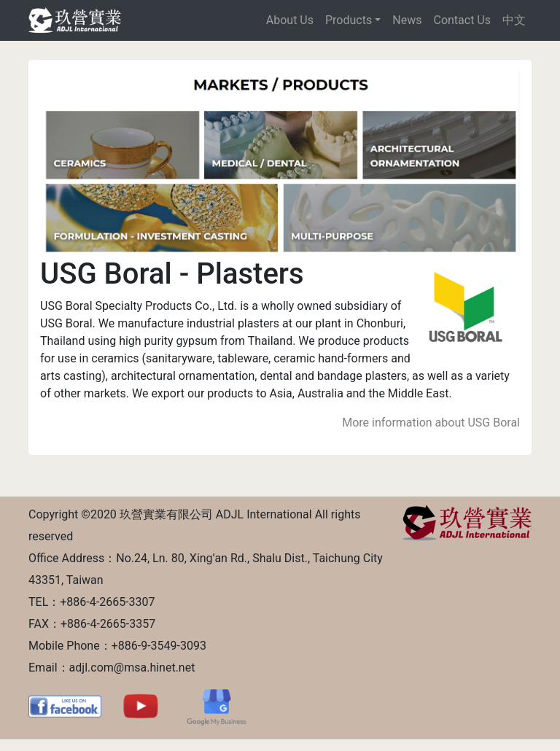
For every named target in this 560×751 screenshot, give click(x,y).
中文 (514, 20)
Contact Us (462, 20)
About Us (290, 20)
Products (349, 20)
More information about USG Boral (431, 423)
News (407, 20)
